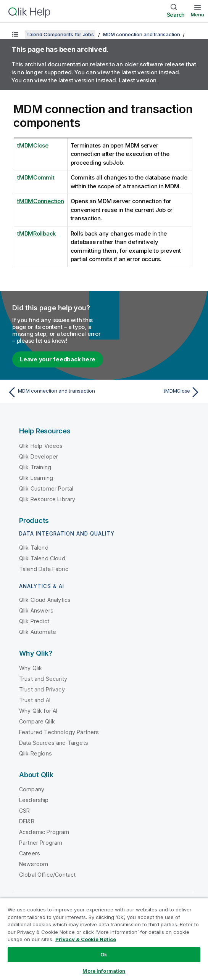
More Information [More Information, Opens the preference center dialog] (104, 971)
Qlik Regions (35, 753)
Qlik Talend (34, 548)
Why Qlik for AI (38, 711)
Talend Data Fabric (44, 569)
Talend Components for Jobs (60, 34)
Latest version (138, 80)
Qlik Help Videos (41, 446)
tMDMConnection (41, 201)
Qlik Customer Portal (46, 488)
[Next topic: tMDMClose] (154, 392)
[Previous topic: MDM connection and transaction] (54, 392)
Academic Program (44, 832)
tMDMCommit (36, 177)
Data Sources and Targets (54, 743)
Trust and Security (43, 679)
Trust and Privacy (42, 689)
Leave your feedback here (58, 359)
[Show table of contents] (15, 34)
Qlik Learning (36, 478)
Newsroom (34, 864)
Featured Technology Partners (59, 732)
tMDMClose (33, 145)
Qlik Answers (36, 610)
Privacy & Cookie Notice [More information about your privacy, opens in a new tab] (86, 939)
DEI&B (27, 821)
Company (32, 789)
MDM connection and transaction (142, 34)
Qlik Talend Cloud (42, 558)
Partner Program (41, 843)
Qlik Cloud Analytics (45, 600)
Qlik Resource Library (47, 499)
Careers (30, 853)
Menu (198, 14)
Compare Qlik (37, 721)
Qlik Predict (34, 621)
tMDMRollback (36, 233)
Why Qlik (31, 668)
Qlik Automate (38, 632)
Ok (104, 954)
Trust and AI (35, 700)
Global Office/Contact (47, 875)
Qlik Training (35, 467)
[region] (104, 939)
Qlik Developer (39, 456)
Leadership (34, 800)
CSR (24, 811)
